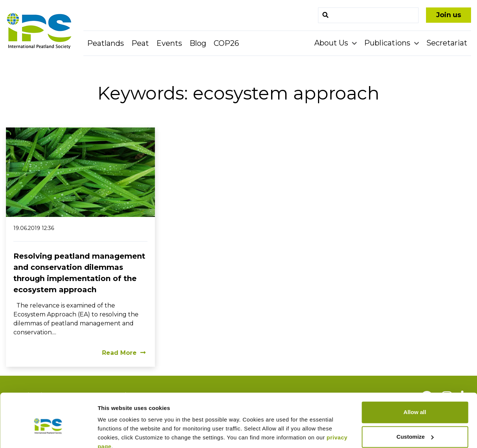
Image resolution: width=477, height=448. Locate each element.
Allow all (415, 378)
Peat (140, 43)
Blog (198, 43)
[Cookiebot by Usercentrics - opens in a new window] (48, 433)
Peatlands (106, 43)
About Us (332, 43)
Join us (449, 15)
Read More (124, 353)
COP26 (226, 43)
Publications (388, 43)
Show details (115, 433)
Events (169, 43)
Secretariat (447, 43)
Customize (415, 403)
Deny (415, 427)
